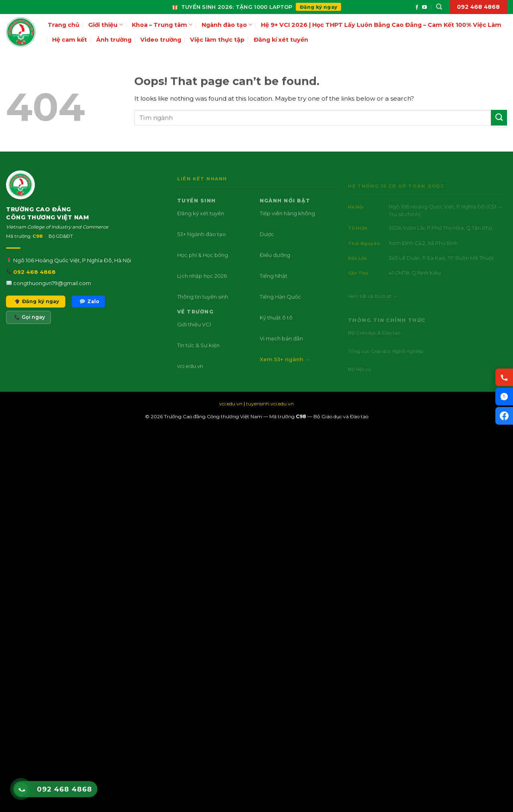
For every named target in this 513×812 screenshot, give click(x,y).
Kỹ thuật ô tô (276, 330)
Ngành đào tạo (227, 25)
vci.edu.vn (190, 379)
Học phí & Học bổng (203, 267)
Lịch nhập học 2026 (202, 288)
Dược (267, 247)
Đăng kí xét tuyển (281, 40)
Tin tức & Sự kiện (198, 358)
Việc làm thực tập (217, 40)
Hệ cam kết (70, 40)
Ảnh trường (114, 40)
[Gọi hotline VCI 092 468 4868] (21, 789)
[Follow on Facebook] (417, 7)
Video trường (161, 40)
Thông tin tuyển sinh (203, 309)
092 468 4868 (34, 282)
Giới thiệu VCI (194, 337)
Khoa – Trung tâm (162, 25)
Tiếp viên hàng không (287, 226)
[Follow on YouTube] (424, 7)
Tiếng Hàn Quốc (280, 309)
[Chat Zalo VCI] (504, 397)
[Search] (439, 7)
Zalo (89, 311)
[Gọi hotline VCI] (504, 377)
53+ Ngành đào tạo (202, 247)
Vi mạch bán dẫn (281, 351)
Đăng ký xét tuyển (201, 226)
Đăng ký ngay (319, 7)
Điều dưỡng (275, 267)
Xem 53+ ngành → (285, 372)
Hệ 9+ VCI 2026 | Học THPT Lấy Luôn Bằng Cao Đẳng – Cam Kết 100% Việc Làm (381, 25)
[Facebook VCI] (504, 416)
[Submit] (499, 118)
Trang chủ (64, 25)
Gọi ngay (30, 327)
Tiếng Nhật (273, 288)
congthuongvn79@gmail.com (52, 293)
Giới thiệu (105, 25)
